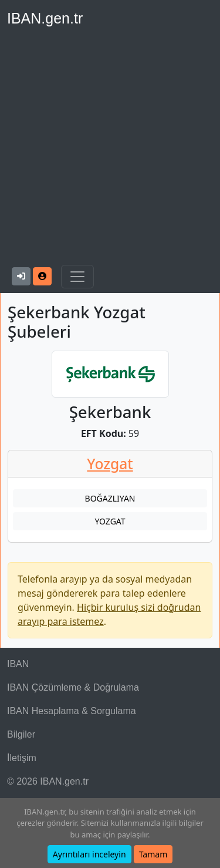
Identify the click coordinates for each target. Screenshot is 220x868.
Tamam (153, 854)
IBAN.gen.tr (45, 18)
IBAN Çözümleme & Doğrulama (73, 687)
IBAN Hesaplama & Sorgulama (72, 711)
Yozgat (110, 464)
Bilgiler (21, 734)
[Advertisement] (110, 149)
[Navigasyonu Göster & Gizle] (77, 277)
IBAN (18, 664)
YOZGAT (110, 521)
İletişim (22, 758)
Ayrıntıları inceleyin (89, 854)
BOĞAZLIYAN (110, 498)
